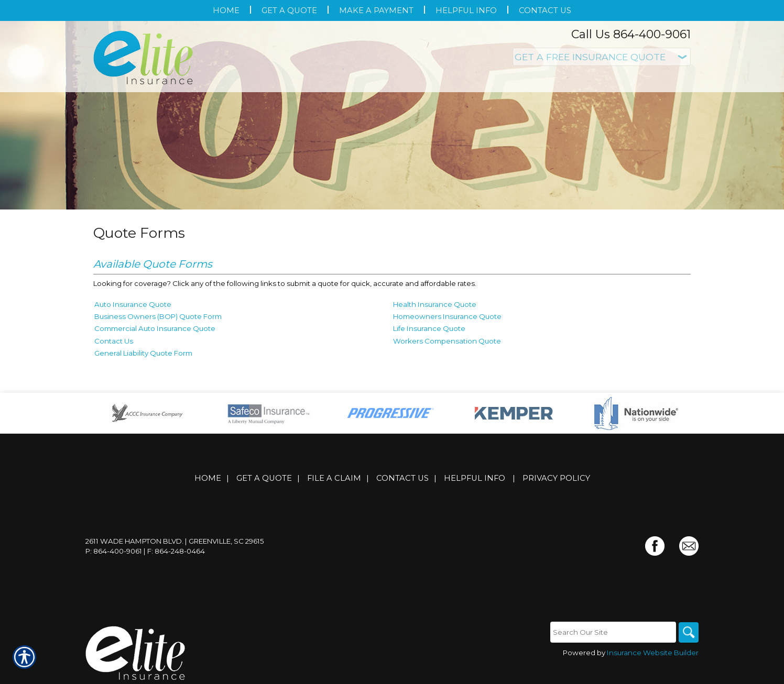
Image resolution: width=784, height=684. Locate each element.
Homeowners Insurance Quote (447, 316)
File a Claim (334, 478)
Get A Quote (264, 478)
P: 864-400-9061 (114, 551)
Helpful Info (475, 478)
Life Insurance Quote (429, 328)
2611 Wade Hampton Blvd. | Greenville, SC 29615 (175, 541)
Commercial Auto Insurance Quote (155, 328)
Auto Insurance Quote (133, 304)
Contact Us (114, 341)
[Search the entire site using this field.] (612, 632)
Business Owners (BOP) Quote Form (158, 316)
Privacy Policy (556, 478)
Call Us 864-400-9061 (631, 34)
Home (208, 478)
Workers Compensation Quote (447, 341)
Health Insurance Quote (435, 304)
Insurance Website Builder (653, 653)
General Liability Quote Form (143, 353)
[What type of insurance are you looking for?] (602, 57)
